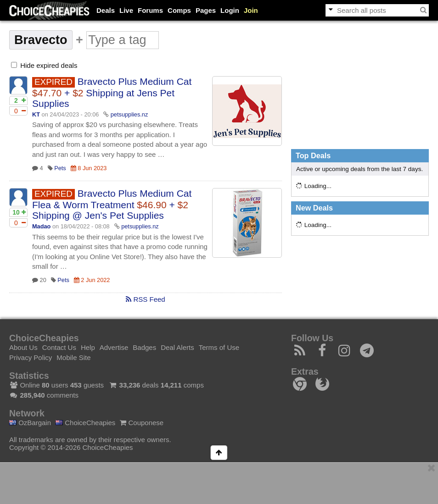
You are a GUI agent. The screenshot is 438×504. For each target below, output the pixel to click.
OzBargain (30, 423)
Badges (144, 347)
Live (126, 10)
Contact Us (59, 347)
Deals (106, 10)
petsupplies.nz (129, 114)
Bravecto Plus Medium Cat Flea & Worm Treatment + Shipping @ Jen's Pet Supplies (112, 204)
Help (88, 347)
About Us (23, 347)
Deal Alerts (177, 347)
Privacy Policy (31, 357)
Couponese (142, 423)
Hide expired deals (44, 65)
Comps (179, 10)
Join (251, 10)
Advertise (114, 347)
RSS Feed (145, 299)
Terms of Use (219, 347)
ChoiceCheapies (85, 423)
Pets (60, 168)
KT (36, 114)
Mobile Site (73, 357)
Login (230, 10)
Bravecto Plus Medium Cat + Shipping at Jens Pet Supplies (112, 92)
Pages (206, 10)
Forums (150, 10)
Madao (41, 226)
